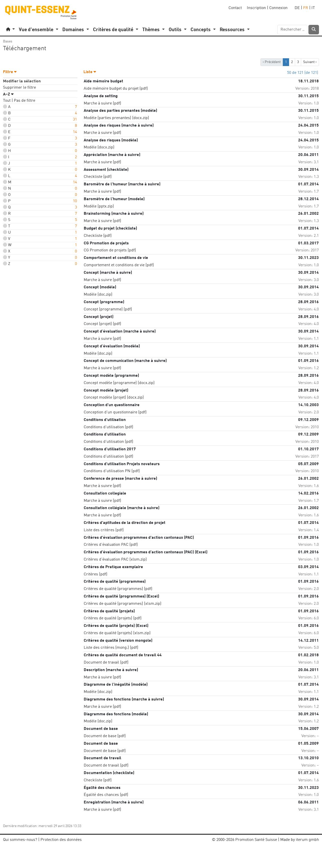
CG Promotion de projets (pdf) (110, 250)
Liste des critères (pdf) (104, 530)
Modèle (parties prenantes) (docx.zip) (116, 118)
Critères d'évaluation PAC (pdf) (111, 545)
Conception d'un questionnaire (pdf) (115, 412)
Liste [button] (90, 72)
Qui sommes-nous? (20, 840)
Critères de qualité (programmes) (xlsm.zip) (123, 604)
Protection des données (61, 840)
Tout (7, 101)
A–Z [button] (8, 94)
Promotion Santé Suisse (256, 840)
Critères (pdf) (96, 574)
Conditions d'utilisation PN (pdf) (112, 471)
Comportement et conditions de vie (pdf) (119, 265)
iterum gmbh (307, 840)
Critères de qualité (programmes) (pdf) (118, 589)
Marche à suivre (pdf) (102, 103)
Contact (235, 8)
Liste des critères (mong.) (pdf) (111, 648)
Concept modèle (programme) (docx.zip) (119, 383)
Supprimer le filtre (19, 88)
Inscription (256, 8)
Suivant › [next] (310, 62)
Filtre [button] (10, 72)
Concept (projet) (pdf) (102, 324)
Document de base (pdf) (105, 736)
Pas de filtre (25, 101)
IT (313, 8)
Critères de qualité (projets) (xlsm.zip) (117, 633)
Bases (8, 41)
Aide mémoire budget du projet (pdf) (116, 89)
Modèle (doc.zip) (98, 295)
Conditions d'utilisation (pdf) (108, 427)
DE (297, 8)
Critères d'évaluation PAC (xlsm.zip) (115, 560)
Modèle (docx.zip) (99, 147)
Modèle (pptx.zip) (99, 206)
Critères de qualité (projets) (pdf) (113, 618)
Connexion (278, 8)
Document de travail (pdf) (106, 663)
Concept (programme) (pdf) (108, 309)
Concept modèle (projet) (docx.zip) (114, 398)
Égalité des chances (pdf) (106, 795)
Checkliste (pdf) (98, 177)
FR (306, 8)
